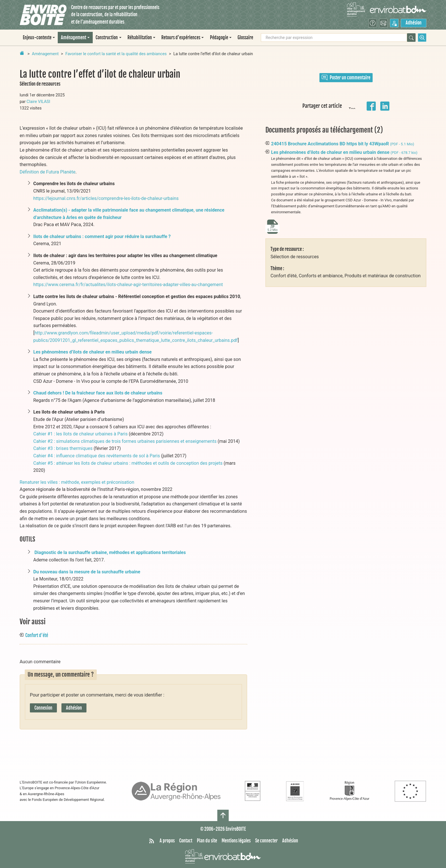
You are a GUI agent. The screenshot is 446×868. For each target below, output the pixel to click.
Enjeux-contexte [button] (37, 38)
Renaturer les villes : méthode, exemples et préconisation (77, 482)
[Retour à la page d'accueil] (22, 53)
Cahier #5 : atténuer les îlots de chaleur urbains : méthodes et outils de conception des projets (128, 463)
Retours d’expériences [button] (181, 38)
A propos (167, 841)
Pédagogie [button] (219, 38)
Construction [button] (107, 38)
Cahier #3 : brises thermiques (63, 448)
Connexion (43, 708)
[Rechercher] (411, 38)
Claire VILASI (38, 102)
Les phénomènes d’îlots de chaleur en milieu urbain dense (92, 352)
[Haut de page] (223, 815)
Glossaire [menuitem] (245, 38)
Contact (186, 841)
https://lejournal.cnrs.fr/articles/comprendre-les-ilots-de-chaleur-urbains (106, 198)
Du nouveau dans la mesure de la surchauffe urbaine (87, 572)
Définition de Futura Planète (48, 172)
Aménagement (45, 54)
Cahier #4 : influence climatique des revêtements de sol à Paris (97, 456)
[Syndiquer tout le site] (152, 841)
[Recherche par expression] (334, 38)
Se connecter (266, 841)
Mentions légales (236, 841)
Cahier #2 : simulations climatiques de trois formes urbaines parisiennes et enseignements (125, 441)
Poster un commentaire (346, 78)
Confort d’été (37, 635)
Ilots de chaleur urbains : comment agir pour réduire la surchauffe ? (102, 236)
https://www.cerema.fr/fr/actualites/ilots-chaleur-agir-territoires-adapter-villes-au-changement (128, 285)
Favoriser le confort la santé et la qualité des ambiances (116, 54)
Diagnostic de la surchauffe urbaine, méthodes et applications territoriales (110, 552)
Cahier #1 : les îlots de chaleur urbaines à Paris (80, 434)
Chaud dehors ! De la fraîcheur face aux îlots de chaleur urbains (98, 393)
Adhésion (414, 23)
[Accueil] (43, 15)
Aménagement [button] (74, 38)
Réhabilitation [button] (140, 38)
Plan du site (207, 841)
